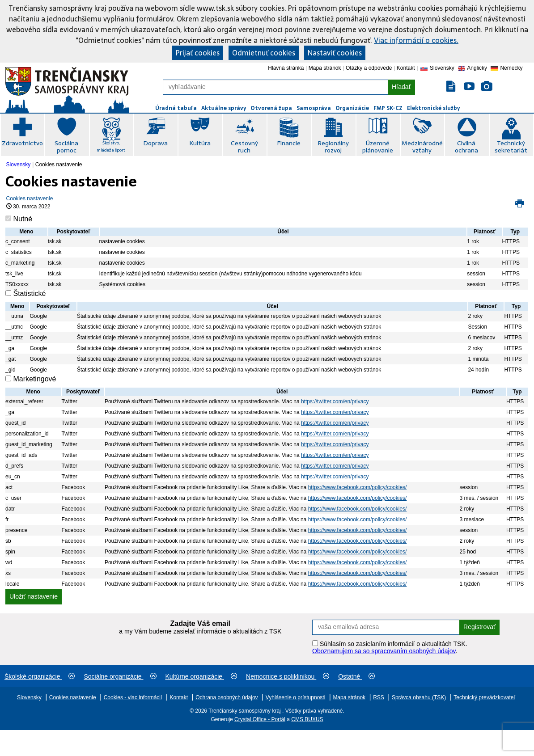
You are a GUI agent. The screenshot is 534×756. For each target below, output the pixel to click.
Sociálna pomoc (66, 147)
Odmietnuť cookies (264, 53)
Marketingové (34, 379)
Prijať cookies (198, 53)
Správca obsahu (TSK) (419, 697)
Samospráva (314, 108)
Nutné (23, 219)
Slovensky (19, 165)
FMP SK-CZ (388, 108)
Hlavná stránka (286, 68)
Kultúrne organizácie (201, 676)
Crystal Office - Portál (260, 719)
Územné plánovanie (378, 147)
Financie (289, 143)
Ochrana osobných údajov (227, 697)
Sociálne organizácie (120, 676)
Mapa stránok (325, 68)
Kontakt (406, 68)
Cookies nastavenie (30, 199)
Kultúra (200, 143)
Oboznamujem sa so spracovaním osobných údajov (384, 651)
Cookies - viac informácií (133, 697)
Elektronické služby (433, 108)
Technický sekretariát (511, 147)
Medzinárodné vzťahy (422, 147)
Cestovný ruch (244, 147)
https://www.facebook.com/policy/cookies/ (358, 487)
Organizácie (352, 108)
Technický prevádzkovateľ (484, 697)
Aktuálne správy (224, 108)
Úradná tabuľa (176, 108)
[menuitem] (19, 165)
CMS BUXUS (307, 719)
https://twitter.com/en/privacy (335, 401)
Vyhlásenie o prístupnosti (296, 697)
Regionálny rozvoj (333, 147)
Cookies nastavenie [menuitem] (59, 165)
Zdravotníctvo (22, 143)
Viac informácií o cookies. (416, 40)
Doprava (155, 143)
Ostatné (356, 676)
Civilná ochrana (466, 147)
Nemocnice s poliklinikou (288, 676)
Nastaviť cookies (335, 53)
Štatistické (29, 294)
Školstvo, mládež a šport (111, 146)
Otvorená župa (271, 108)
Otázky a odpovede (369, 68)
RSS (379, 697)
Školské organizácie (40, 676)
